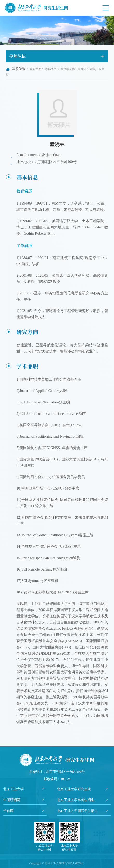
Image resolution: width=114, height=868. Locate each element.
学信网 (8, 811)
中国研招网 (12, 800)
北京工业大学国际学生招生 (77, 811)
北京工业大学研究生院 (74, 789)
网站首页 (36, 69)
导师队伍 (51, 69)
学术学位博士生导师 (73, 69)
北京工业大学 (14, 789)
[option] (57, 30)
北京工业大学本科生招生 (76, 800)
